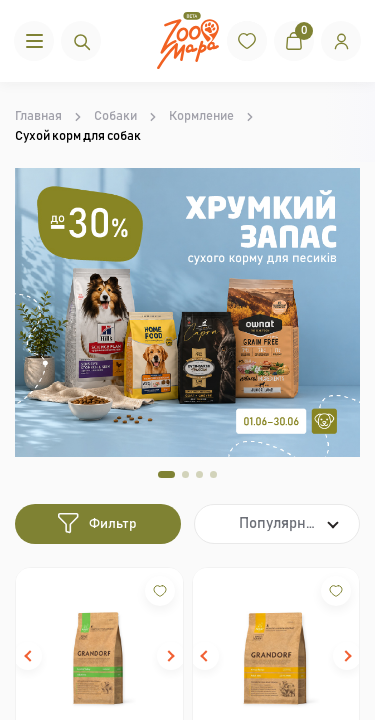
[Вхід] (341, 41)
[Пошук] (81, 41)
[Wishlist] (160, 591)
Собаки (115, 116)
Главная (38, 116)
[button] (28, 656)
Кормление (201, 116)
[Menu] (34, 41)
